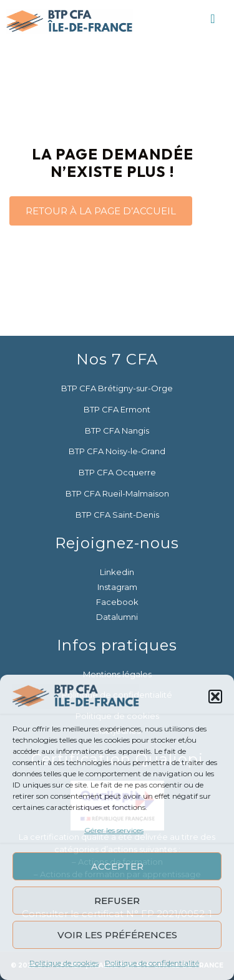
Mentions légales (117, 674)
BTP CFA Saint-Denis (117, 515)
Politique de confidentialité (152, 963)
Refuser (117, 901)
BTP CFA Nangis (117, 431)
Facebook (117, 602)
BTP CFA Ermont (117, 409)
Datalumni (117, 617)
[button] (215, 697)
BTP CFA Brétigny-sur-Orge (117, 388)
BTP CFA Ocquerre (117, 472)
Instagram (117, 587)
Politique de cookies (64, 963)
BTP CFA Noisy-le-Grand (117, 451)
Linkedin (117, 572)
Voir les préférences (117, 935)
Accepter (117, 866)
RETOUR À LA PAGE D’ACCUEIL (101, 211)
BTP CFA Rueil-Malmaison (117, 493)
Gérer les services (114, 830)
